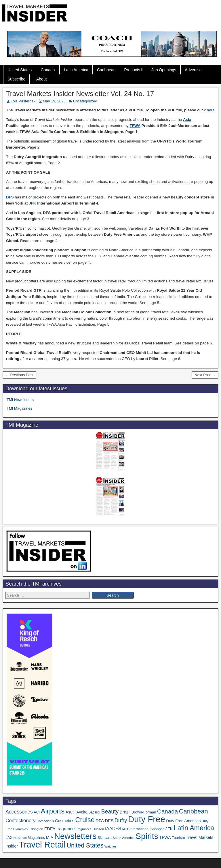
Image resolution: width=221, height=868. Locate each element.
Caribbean (106, 70)
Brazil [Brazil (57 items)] (125, 812)
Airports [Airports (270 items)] (53, 811)
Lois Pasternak (23, 101)
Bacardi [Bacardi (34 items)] (94, 812)
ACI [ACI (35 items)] (37, 812)
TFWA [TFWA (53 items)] (165, 837)
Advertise (193, 70)
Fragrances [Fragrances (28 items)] (84, 829)
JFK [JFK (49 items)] (169, 829)
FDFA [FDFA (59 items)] (50, 829)
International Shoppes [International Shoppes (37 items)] (147, 829)
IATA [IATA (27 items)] (125, 829)
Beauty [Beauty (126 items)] (110, 811)
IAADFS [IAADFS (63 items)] (113, 829)
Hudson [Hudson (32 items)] (98, 829)
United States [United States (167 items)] (85, 845)
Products (132, 70)
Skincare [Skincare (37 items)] (104, 838)
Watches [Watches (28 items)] (110, 846)
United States (20, 70)
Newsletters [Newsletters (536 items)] (76, 836)
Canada (48, 70)
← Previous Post (19, 375)
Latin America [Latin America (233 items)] (194, 828)
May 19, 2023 (54, 101)
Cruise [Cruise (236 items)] (85, 820)
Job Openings (164, 70)
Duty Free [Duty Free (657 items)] (147, 819)
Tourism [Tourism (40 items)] (179, 838)
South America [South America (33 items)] (123, 838)
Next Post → (205, 375)
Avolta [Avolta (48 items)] (82, 812)
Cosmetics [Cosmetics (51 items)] (65, 821)
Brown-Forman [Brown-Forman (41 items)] (144, 812)
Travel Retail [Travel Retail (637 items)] (42, 845)
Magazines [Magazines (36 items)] (36, 838)
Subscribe (16, 79)
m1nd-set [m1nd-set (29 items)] (20, 838)
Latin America (76, 70)
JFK (32, 203)
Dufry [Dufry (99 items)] (121, 820)
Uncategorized (85, 101)
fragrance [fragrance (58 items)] (65, 829)
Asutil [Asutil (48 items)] (71, 812)
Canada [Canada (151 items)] (167, 811)
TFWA (135, 126)
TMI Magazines (19, 408)
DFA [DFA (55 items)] (100, 821)
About (42, 79)
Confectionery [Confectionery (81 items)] (20, 821)
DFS (10, 197)
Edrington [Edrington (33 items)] (36, 829)
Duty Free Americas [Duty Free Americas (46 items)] (183, 821)
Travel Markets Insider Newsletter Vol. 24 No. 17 (80, 94)
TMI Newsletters (20, 400)
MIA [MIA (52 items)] (49, 837)
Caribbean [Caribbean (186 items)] (194, 811)
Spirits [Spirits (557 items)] (147, 836)
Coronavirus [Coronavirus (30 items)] (45, 821)
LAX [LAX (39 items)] (9, 838)
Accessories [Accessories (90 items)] (19, 812)
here (211, 110)
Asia (187, 120)
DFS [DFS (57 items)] (109, 821)
